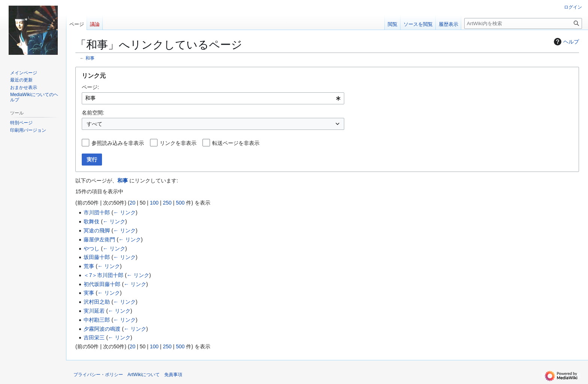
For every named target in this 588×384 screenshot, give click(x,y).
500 (180, 203)
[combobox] (213, 98)
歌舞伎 (91, 221)
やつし (91, 248)
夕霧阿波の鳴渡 (102, 329)
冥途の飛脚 (97, 230)
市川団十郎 (97, 212)
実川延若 (94, 311)
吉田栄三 (94, 337)
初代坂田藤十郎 (102, 284)
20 (132, 203)
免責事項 (173, 375)
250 (167, 203)
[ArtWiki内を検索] (523, 23)
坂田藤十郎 (97, 257)
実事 (89, 293)
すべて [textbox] (94, 124)
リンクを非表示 (178, 143)
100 (154, 203)
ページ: (90, 87)
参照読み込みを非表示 (118, 143)
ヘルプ (565, 42)
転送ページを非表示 (236, 143)
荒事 (89, 266)
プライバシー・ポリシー (98, 375)
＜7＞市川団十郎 (103, 275)
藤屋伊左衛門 (99, 239)
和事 (90, 58)
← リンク (124, 212)
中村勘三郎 (97, 320)
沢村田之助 (97, 302)
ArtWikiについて (144, 375)
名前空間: (93, 113)
